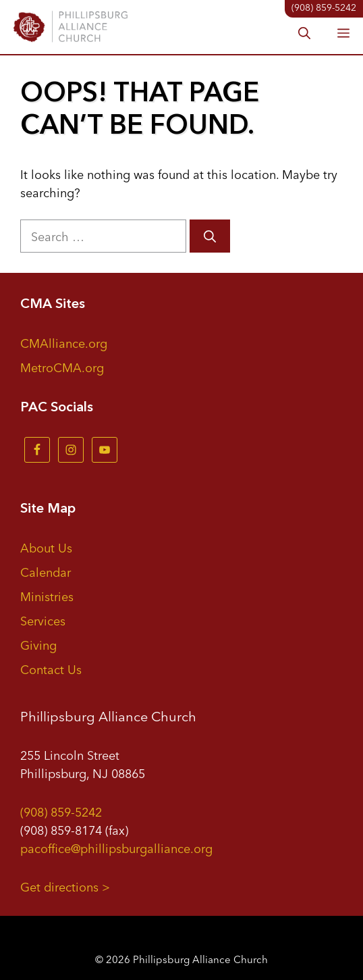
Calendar (46, 571)
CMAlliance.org (64, 342)
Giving (38, 644)
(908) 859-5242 (61, 811)
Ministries (47, 596)
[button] (304, 34)
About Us (46, 547)
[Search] (210, 236)
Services (43, 620)
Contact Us (51, 669)
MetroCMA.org (62, 367)
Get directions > (65, 886)
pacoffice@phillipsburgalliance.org (116, 848)
